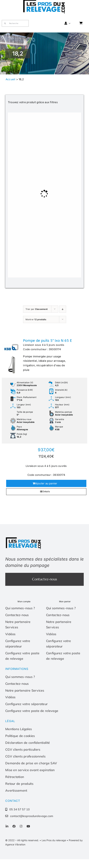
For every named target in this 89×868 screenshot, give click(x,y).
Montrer (36, 319)
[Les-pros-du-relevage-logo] (24, 538)
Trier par (37, 309)
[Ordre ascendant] (63, 309)
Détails (46, 491)
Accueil (11, 79)
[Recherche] (15, 23)
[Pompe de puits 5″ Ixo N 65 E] (12, 356)
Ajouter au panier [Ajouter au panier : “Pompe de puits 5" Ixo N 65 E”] (46, 483)
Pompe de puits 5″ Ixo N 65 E (47, 341)
